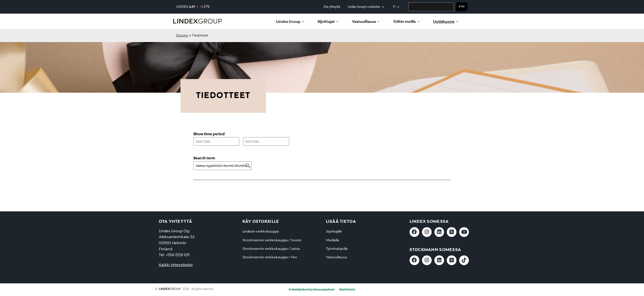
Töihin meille (404, 22)
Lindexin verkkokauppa (261, 232)
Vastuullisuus (364, 22)
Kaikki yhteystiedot (176, 265)
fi (394, 7)
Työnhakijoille (337, 249)
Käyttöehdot (347, 290)
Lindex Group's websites (364, 7)
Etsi (462, 7)
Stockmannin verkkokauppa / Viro (270, 257)
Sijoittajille (334, 232)
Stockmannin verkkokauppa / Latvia (271, 249)
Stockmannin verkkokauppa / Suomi (272, 240)
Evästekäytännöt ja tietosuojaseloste (312, 290)
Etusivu (182, 36)
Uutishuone (444, 22)
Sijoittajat (326, 22)
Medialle (333, 240)
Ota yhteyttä (332, 7)
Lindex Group (288, 22)
